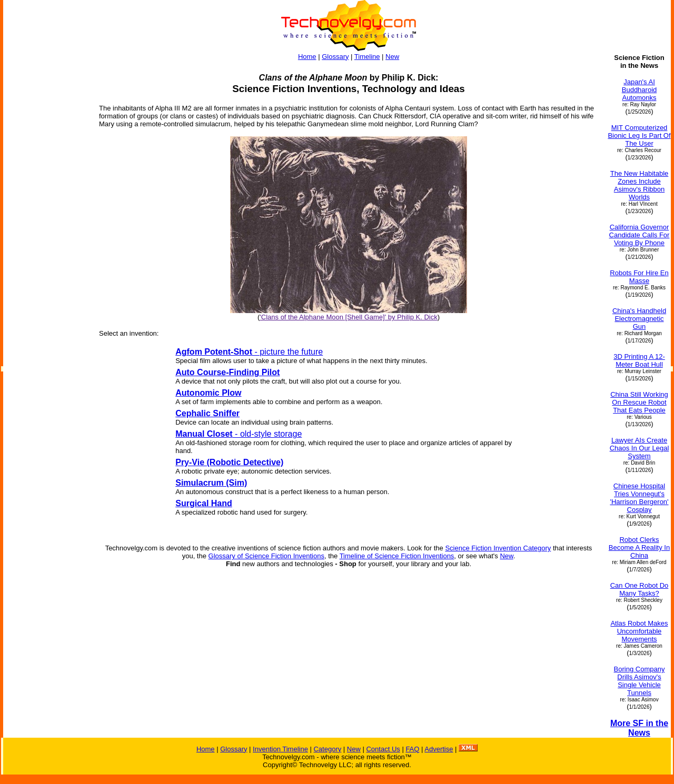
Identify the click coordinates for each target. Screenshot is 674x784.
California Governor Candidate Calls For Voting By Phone (640, 235)
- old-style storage (239, 434)
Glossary (335, 57)
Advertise (439, 749)
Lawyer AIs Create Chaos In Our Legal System (640, 448)
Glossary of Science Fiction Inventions (266, 556)
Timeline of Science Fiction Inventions (397, 556)
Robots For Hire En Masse (639, 277)
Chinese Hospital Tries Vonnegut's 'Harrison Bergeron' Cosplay (639, 498)
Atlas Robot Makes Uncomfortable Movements (639, 631)
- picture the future (249, 352)
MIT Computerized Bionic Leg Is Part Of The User (639, 135)
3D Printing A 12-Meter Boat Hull (639, 360)
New (392, 57)
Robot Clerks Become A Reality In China (639, 547)
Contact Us (383, 749)
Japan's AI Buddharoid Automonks (640, 90)
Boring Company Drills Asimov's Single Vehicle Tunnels (640, 681)
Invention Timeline (280, 749)
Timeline (367, 57)
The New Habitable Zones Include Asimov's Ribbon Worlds (640, 185)
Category (327, 749)
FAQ (412, 749)
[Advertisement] (46, 212)
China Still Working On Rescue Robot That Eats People (639, 402)
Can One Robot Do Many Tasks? (640, 589)
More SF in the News (639, 728)
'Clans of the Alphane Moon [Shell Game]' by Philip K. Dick (348, 317)
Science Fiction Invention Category (498, 548)
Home (307, 57)
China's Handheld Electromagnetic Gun (639, 319)
